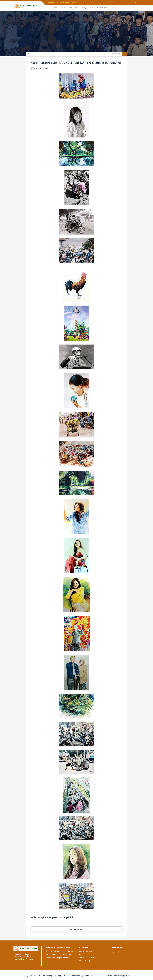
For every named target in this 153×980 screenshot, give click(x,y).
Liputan (92, 8)
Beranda (31, 54)
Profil (63, 8)
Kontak (112, 8)
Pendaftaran (102, 8)
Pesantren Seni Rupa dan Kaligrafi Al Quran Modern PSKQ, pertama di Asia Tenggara (70, 976)
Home (56, 8)
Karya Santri (74, 8)
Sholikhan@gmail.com (122, 976)
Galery (83, 8)
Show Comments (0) (76, 929)
